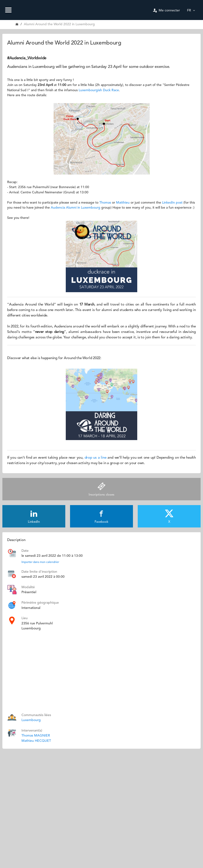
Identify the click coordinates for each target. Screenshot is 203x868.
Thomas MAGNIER (36, 736)
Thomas (105, 203)
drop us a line (96, 458)
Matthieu (123, 203)
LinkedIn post (172, 203)
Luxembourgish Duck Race (99, 90)
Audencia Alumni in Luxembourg (76, 208)
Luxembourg (31, 720)
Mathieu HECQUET (36, 741)
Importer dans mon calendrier (40, 562)
